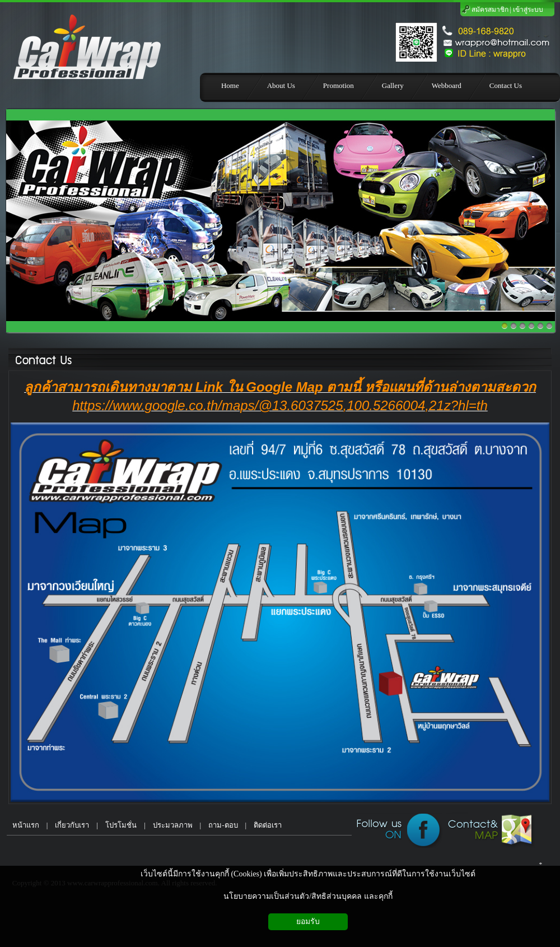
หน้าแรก (23, 825)
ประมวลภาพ (173, 825)
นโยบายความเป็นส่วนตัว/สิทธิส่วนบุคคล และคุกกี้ (308, 896)
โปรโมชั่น (121, 825)
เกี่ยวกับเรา (72, 825)
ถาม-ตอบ (223, 825)
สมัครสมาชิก (490, 10)
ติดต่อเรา (268, 825)
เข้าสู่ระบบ (528, 10)
